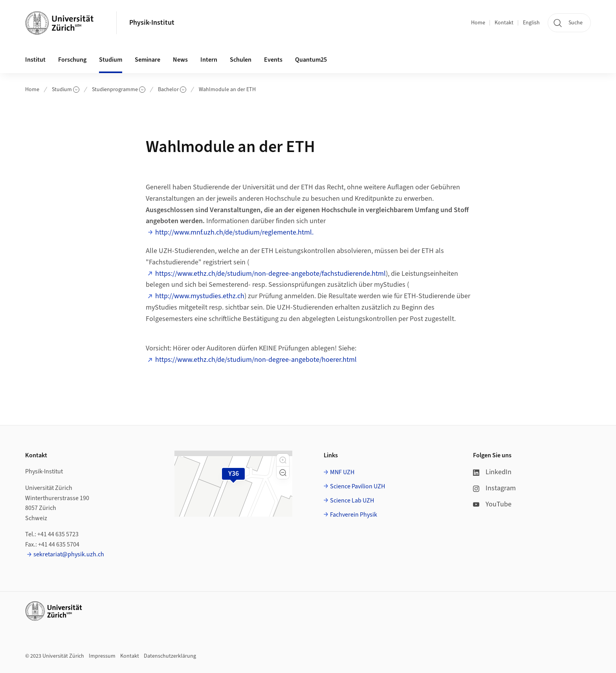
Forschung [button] (72, 60)
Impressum (102, 656)
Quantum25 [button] (311, 60)
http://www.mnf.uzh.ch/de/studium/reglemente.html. (234, 232)
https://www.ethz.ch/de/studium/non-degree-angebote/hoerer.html (256, 360)
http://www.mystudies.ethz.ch (200, 296)
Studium (66, 90)
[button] (283, 460)
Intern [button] (209, 60)
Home (478, 23)
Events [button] (273, 60)
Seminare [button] (148, 60)
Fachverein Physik (354, 515)
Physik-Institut (152, 23)
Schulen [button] (241, 60)
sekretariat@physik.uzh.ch (69, 554)
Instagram (494, 488)
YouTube (492, 504)
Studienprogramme (119, 90)
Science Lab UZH (352, 501)
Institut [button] (35, 60)
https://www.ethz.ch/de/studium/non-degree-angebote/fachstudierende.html (270, 274)
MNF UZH (342, 472)
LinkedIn (492, 472)
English (531, 23)
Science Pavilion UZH (357, 486)
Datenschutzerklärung (170, 656)
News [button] (180, 60)
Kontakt (504, 23)
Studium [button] (111, 60)
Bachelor (172, 90)
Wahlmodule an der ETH (227, 90)
